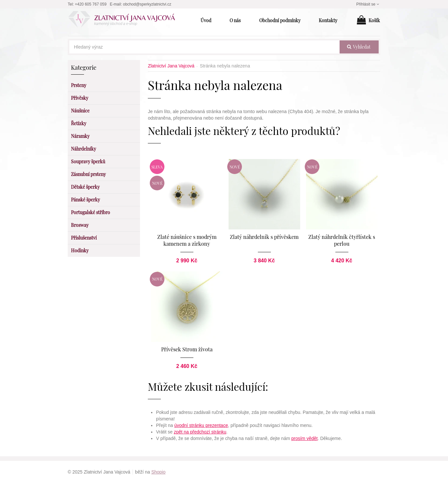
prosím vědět (305, 438)
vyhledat (359, 47)
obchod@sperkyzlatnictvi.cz (147, 4)
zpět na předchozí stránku (200, 432)
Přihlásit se (368, 4)
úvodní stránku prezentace (201, 425)
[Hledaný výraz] (204, 47)
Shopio (159, 472)
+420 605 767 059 (91, 4)
